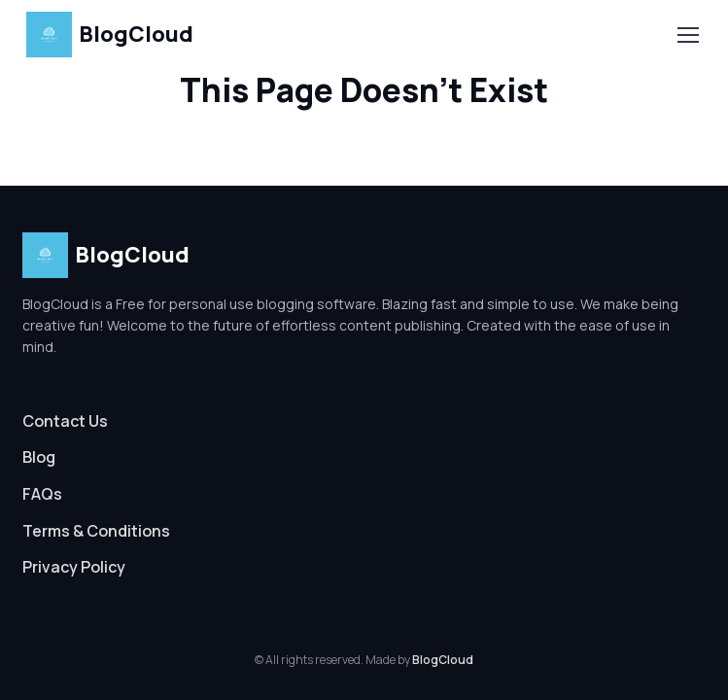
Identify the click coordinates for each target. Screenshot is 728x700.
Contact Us (65, 421)
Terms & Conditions (96, 531)
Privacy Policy (74, 567)
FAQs (42, 494)
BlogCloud (110, 35)
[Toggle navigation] (687, 35)
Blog (39, 457)
